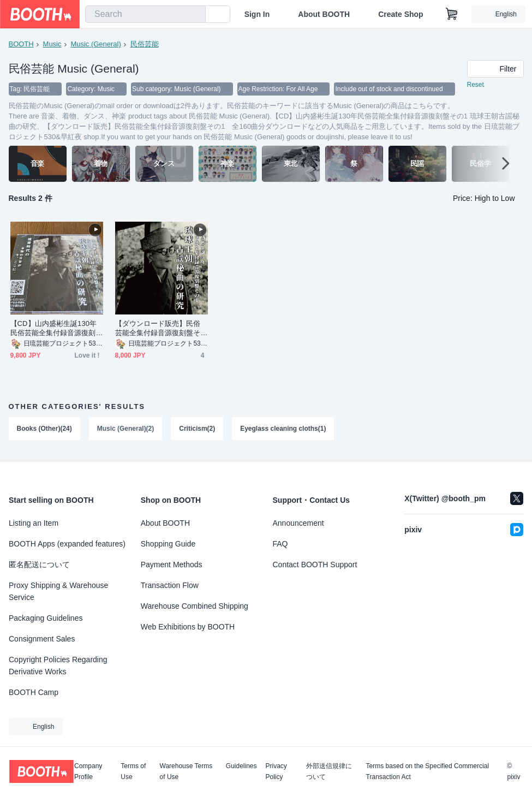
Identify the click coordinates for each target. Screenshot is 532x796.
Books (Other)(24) (44, 429)
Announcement (298, 523)
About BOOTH (324, 14)
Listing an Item (34, 523)
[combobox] (145, 14)
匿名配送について (39, 565)
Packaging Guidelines (46, 618)
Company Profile (88, 771)
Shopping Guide (168, 544)
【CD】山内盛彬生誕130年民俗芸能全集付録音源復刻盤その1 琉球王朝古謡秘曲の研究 (56, 329)
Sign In (257, 14)
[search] (195, 15)
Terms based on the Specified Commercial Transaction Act (428, 771)
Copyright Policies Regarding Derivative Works (58, 666)
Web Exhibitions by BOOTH (188, 627)
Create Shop (401, 14)
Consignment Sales (42, 639)
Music (52, 44)
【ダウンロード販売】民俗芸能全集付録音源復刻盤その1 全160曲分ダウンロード (159, 329)
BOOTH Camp (34, 692)
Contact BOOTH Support (315, 565)
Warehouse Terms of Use (186, 771)
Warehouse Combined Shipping (195, 606)
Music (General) (95, 44)
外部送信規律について (329, 771)
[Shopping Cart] (452, 14)
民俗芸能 (145, 44)
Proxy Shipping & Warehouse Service (58, 591)
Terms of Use (133, 771)
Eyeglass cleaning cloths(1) (283, 429)
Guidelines (241, 766)
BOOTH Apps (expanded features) (67, 544)
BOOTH (21, 44)
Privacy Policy (276, 771)
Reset (476, 85)
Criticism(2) (198, 429)
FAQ (280, 544)
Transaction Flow (170, 585)
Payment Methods (172, 565)
